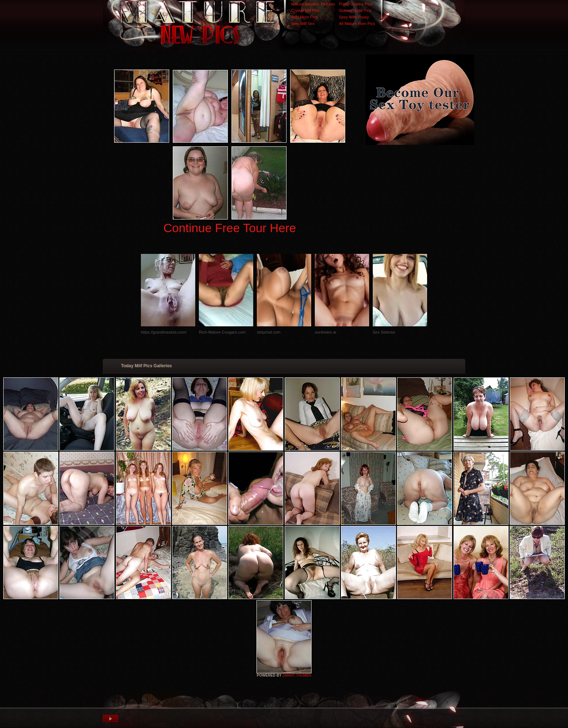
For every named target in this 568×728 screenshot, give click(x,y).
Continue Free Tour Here (230, 228)
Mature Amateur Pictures (313, 4)
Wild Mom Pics (304, 17)
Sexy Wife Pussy (354, 17)
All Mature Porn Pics (357, 24)
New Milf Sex (303, 24)
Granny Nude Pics (355, 11)
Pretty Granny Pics (356, 4)
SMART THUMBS (297, 675)
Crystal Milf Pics (305, 11)
